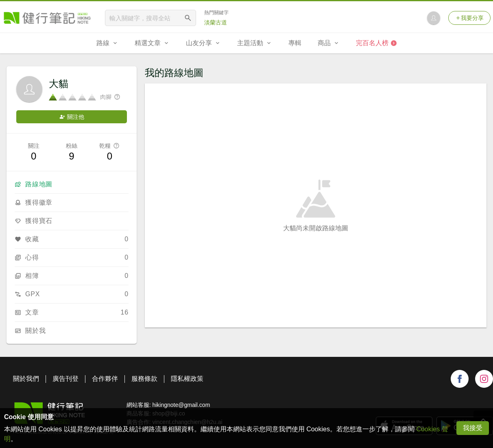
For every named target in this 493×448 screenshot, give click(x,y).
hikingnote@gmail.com (181, 405)
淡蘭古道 (216, 22)
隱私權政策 (187, 379)
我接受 (473, 428)
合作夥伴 (105, 379)
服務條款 (144, 379)
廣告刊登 (65, 379)
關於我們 (26, 379)
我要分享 (469, 18)
